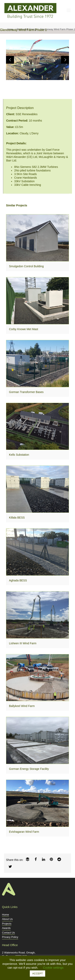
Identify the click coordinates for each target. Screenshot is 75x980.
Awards (6, 928)
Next (65, 60)
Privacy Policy (10, 937)
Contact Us (8, 933)
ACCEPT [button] (37, 974)
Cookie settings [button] (53, 968)
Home (10, 29)
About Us (7, 919)
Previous (10, 60)
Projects (7, 924)
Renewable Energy (27, 29)
